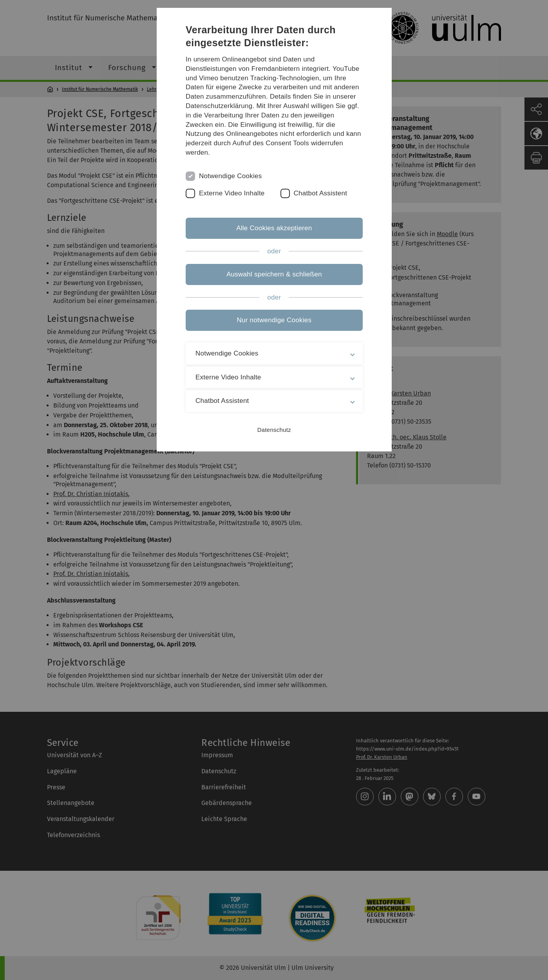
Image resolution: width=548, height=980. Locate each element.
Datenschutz (274, 430)
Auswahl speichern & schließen (274, 274)
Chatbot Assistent (321, 193)
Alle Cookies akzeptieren (274, 228)
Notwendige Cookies (231, 176)
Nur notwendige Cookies (274, 320)
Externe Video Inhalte (232, 193)
